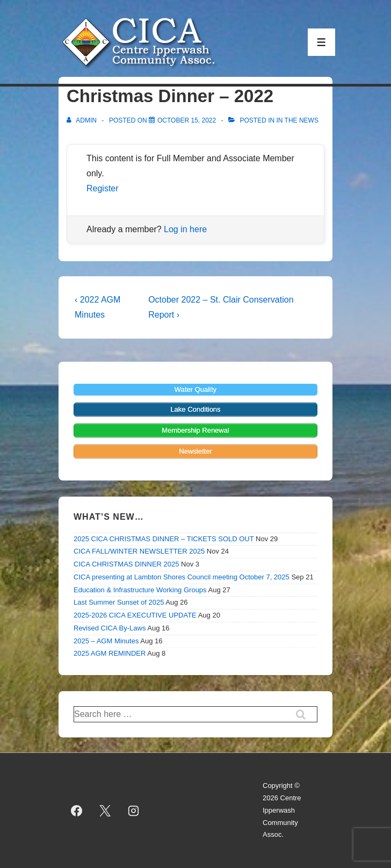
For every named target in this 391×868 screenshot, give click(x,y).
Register (103, 188)
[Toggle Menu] (321, 42)
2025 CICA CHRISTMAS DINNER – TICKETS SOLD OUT (164, 539)
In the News (297, 120)
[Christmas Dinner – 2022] (187, 120)
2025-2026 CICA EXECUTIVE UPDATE (135, 615)
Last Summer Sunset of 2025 (119, 602)
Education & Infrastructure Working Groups (140, 590)
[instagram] (134, 810)
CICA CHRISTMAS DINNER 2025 (126, 564)
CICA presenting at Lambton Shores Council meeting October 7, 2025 (182, 577)
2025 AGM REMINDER (110, 653)
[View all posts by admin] (82, 120)
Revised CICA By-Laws (110, 628)
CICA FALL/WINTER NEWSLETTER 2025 (139, 551)
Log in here (185, 229)
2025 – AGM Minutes (106, 641)
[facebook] (77, 810)
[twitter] (105, 810)
